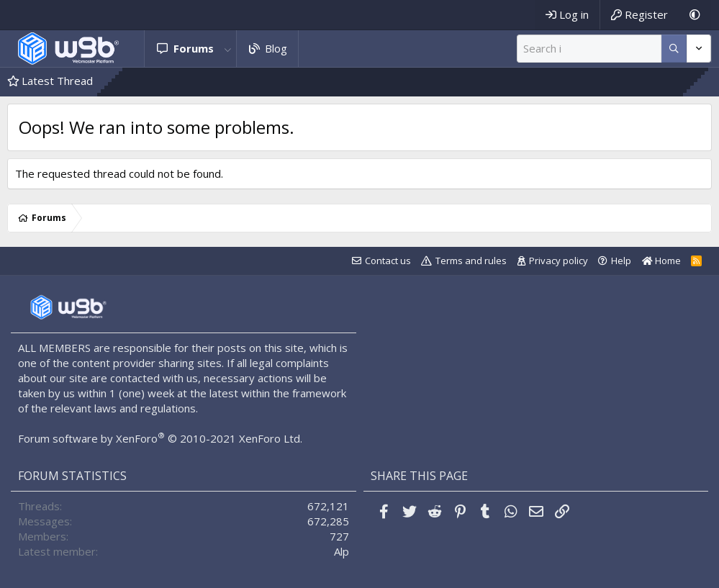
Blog (276, 48)
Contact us (388, 261)
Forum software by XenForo (160, 438)
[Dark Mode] (695, 15)
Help (621, 261)
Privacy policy (559, 261)
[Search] (589, 49)
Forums (194, 48)
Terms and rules (471, 261)
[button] (228, 49)
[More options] (674, 49)
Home (661, 261)
